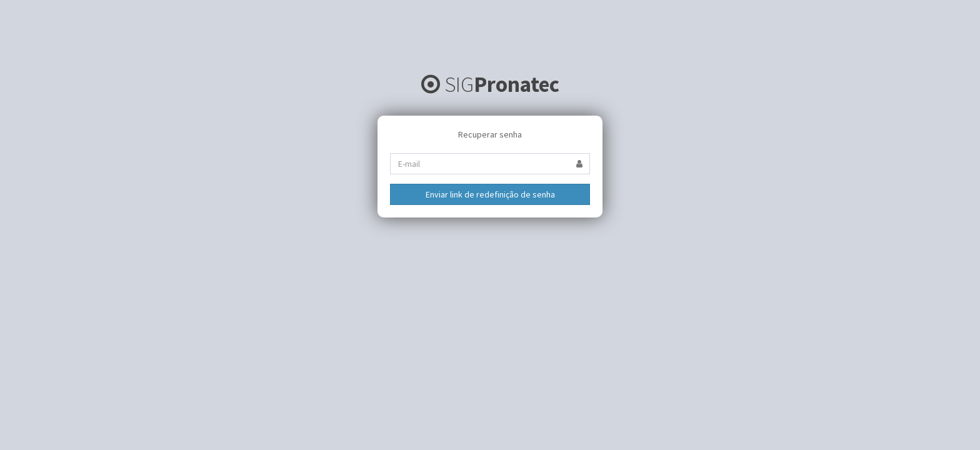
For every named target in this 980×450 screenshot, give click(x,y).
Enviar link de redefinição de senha (490, 194)
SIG (490, 84)
